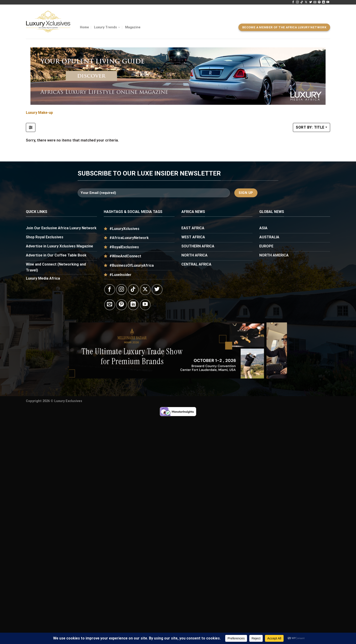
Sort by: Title (310, 127)
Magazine (133, 27)
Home (84, 27)
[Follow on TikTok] (302, 2)
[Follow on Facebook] (293, 2)
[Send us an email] (315, 2)
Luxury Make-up (39, 113)
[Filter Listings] (31, 127)
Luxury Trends (107, 27)
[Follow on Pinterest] (319, 2)
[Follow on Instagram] (297, 2)
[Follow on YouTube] (328, 2)
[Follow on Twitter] (311, 2)
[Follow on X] (306, 2)
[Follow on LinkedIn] (324, 2)
